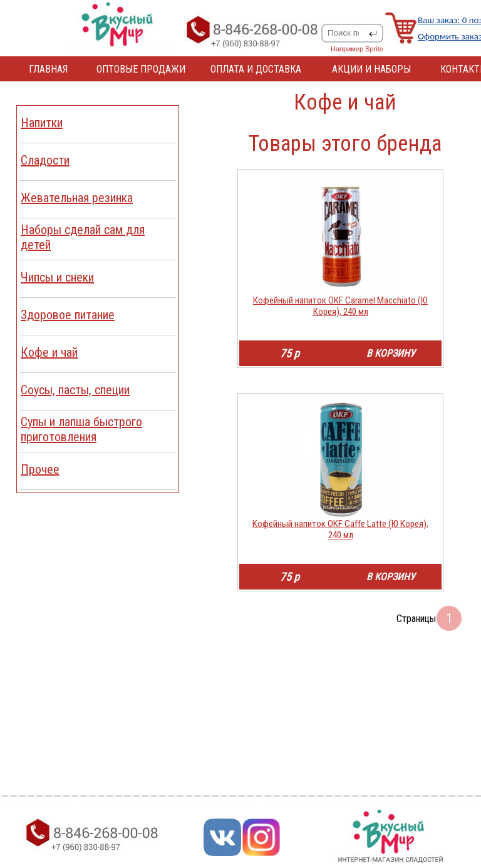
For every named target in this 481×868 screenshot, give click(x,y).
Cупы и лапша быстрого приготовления (81, 429)
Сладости (45, 160)
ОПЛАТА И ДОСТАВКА (256, 69)
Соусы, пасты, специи (75, 390)
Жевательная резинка (77, 198)
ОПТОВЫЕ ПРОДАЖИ (141, 69)
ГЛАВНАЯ (48, 69)
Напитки (42, 123)
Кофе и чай (49, 352)
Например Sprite (357, 49)
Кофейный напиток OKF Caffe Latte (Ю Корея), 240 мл (340, 529)
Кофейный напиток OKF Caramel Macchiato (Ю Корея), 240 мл (340, 306)
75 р (290, 353)
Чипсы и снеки (57, 277)
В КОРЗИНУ (391, 353)
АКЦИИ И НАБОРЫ (371, 69)
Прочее (40, 469)
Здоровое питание (68, 315)
